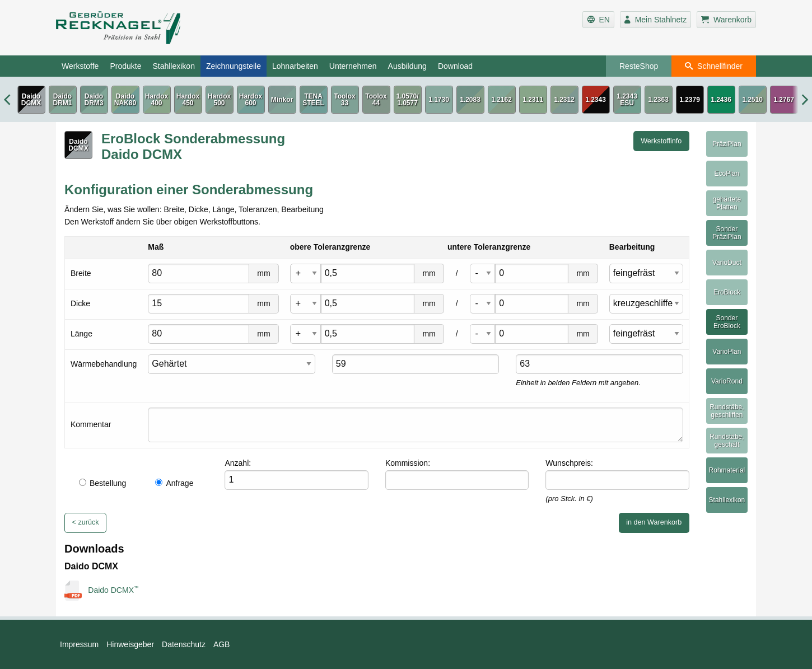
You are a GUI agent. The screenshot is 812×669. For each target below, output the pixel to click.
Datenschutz (184, 644)
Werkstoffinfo (661, 141)
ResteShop (639, 66)
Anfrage (174, 483)
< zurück (86, 522)
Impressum (79, 644)
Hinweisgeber (130, 644)
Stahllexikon (174, 66)
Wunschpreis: (569, 463)
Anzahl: (238, 463)
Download (455, 66)
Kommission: (408, 463)
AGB (222, 644)
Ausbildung (407, 66)
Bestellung (102, 483)
